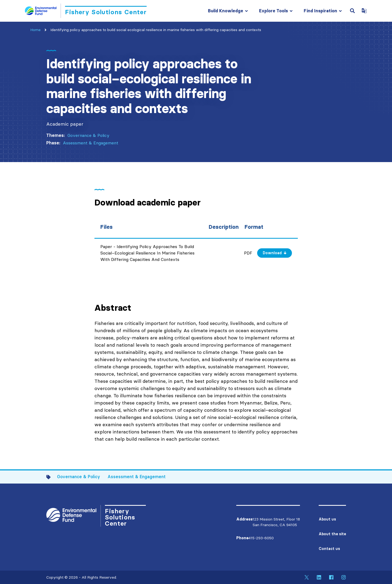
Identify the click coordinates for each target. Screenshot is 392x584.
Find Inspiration (320, 11)
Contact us (329, 549)
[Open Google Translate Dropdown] (364, 11)
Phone (242, 538)
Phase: (53, 143)
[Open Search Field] (352, 11)
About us (327, 519)
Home (35, 30)
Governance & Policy (88, 135)
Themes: (56, 135)
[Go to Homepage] (86, 11)
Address (244, 519)
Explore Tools (273, 11)
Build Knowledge (226, 11)
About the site (332, 534)
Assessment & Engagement (91, 143)
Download (272, 253)
